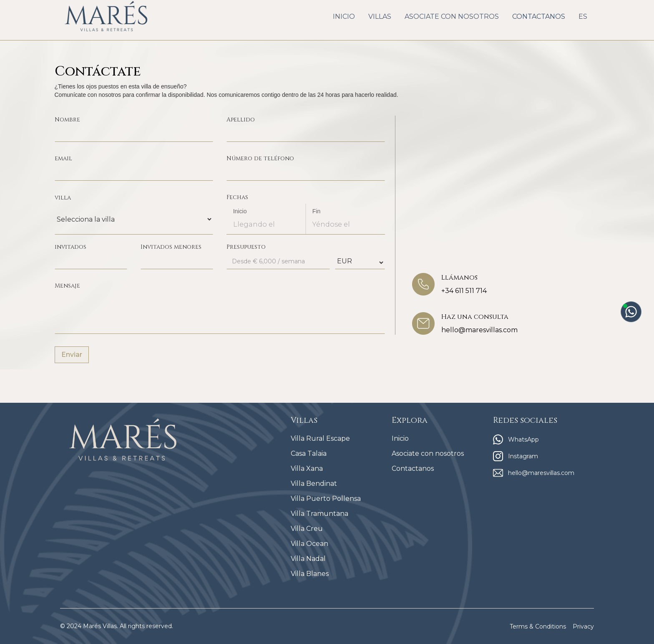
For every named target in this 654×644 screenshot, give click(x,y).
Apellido (241, 120)
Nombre (67, 120)
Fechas (237, 197)
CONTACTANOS (539, 16)
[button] (380, 17)
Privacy (583, 626)
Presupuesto (246, 247)
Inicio (240, 211)
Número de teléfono (260, 158)
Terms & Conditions (538, 626)
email (63, 158)
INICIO (344, 16)
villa (63, 198)
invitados (70, 247)
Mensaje (67, 286)
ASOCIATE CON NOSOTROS (452, 16)
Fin (317, 211)
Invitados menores (171, 247)
